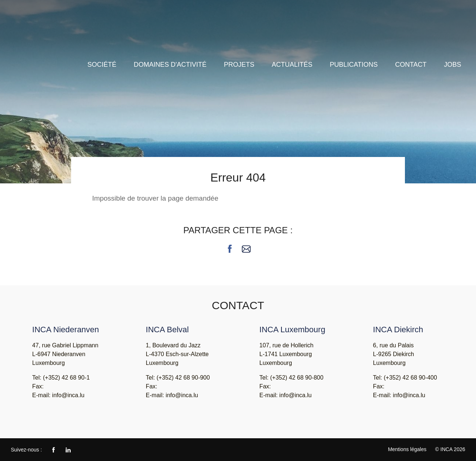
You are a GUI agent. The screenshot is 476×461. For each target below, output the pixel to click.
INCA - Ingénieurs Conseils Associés (48, 32)
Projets (239, 65)
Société (102, 65)
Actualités (292, 65)
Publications (354, 65)
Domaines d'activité (170, 65)
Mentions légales (407, 449)
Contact (411, 65)
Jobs (452, 65)
